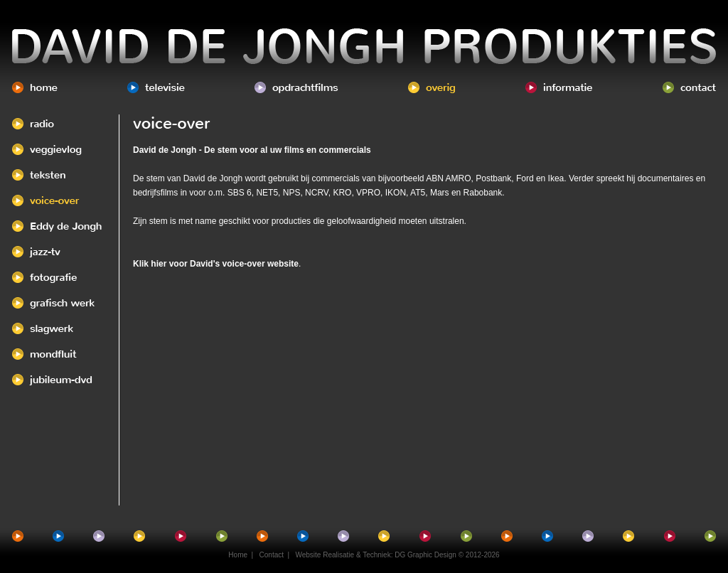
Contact (272, 555)
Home (238, 555)
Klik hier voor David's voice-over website (216, 264)
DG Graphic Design (425, 555)
